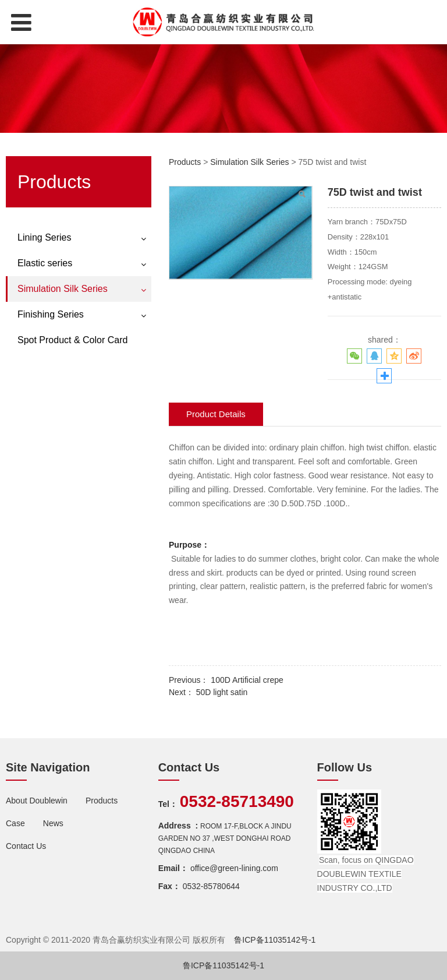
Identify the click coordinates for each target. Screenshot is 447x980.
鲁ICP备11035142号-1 (275, 940)
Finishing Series (51, 314)
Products (185, 162)
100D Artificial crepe (247, 680)
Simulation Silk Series (63, 289)
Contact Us (26, 846)
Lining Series (45, 237)
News (53, 823)
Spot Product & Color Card (72, 340)
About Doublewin (38, 801)
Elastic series (45, 263)
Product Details (216, 414)
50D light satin (222, 692)
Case (15, 823)
